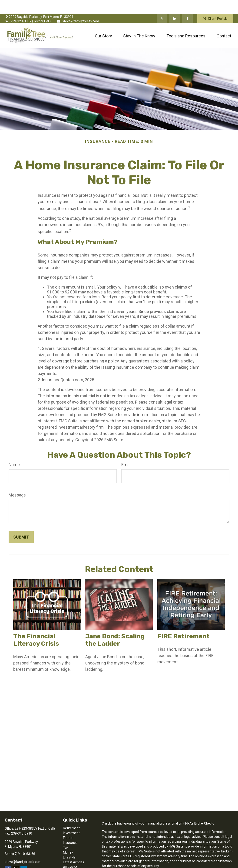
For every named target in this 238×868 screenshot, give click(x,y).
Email (126, 451)
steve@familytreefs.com (78, 7)
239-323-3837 (18, 7)
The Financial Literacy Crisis (36, 626)
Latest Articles (74, 848)
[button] (103, 22)
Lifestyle (69, 843)
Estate (68, 824)
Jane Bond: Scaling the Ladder (115, 626)
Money (68, 838)
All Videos (70, 853)
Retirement (71, 814)
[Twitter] (162, 5)
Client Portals (215, 5)
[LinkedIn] (175, 5)
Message (17, 481)
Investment (71, 819)
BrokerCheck (204, 809)
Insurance (70, 829)
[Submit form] (21, 523)
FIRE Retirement (183, 622)
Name (14, 451)
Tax (66, 834)
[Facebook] (187, 5)
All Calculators (73, 858)
